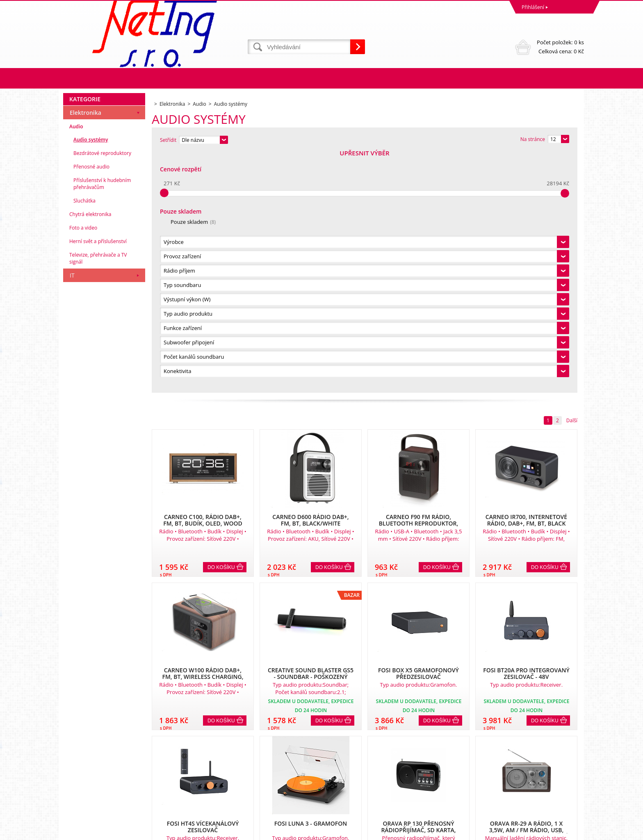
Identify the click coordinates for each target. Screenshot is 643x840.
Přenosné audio (91, 407)
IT (72, 516)
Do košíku (221, 327)
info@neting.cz (340, 800)
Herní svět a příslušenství (98, 482)
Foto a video (83, 468)
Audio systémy (91, 380)
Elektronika (86, 353)
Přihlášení (533, 7)
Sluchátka (84, 441)
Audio (76, 367)
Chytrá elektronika (90, 455)
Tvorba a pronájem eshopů (520, 832)
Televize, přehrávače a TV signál (98, 499)
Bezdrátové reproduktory (102, 394)
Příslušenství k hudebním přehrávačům (102, 424)
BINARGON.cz (568, 832)
